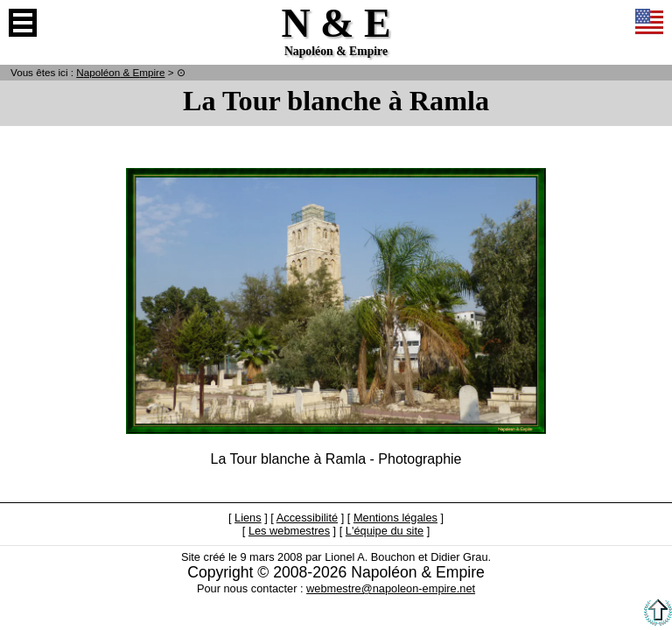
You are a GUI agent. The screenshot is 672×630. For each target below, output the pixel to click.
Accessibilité (307, 518)
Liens (248, 518)
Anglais (649, 23)
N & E (120, 72)
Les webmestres (289, 531)
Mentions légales (395, 518)
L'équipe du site (385, 531)
